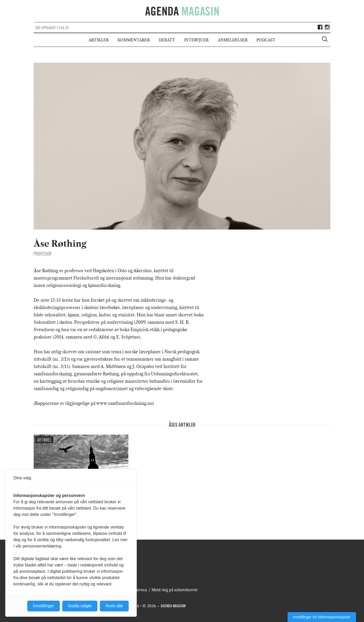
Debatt (167, 40)
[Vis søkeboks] (325, 40)
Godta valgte (80, 606)
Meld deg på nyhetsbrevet (175, 590)
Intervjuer (196, 40)
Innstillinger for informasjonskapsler (322, 617)
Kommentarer (134, 40)
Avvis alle (114, 606)
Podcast (266, 40)
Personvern (137, 590)
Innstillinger (44, 606)
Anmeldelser (233, 40)
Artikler (99, 40)
